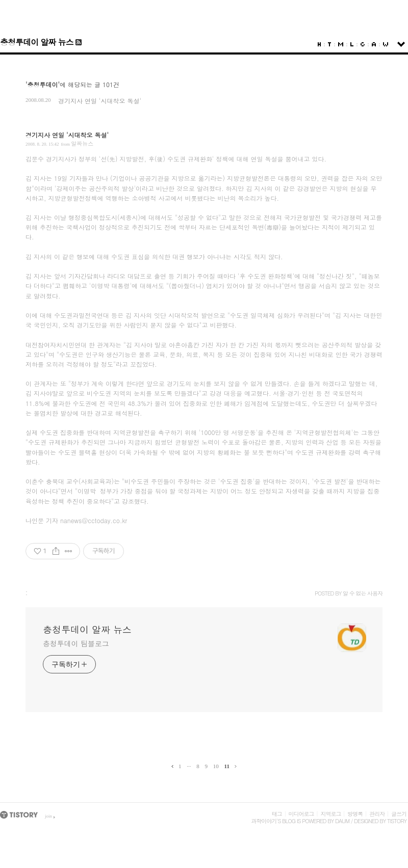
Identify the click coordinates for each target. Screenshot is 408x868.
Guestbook (363, 44)
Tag (329, 44)
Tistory (397, 821)
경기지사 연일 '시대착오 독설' (100, 101)
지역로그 (330, 814)
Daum (342, 821)
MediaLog (341, 44)
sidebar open (401, 44)
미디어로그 (301, 814)
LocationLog (352, 44)
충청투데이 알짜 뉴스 (37, 42)
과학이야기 (264, 821)
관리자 (377, 814)
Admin (374, 44)
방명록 (355, 814)
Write (386, 44)
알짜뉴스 (82, 143)
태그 (277, 814)
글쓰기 (399, 814)
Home (319, 44)
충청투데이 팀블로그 (76, 643)
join (48, 816)
